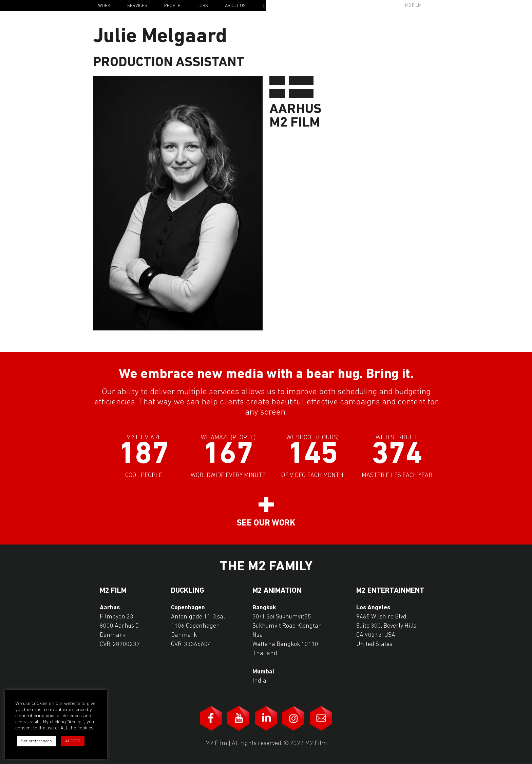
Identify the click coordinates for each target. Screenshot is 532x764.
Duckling (188, 591)
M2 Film (413, 6)
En (445, 6)
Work (104, 6)
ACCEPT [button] (73, 741)
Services (137, 6)
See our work (266, 523)
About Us (235, 6)
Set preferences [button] (36, 741)
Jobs (203, 6)
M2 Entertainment (390, 591)
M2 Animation (277, 591)
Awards (361, 6)
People (172, 6)
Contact (272, 6)
